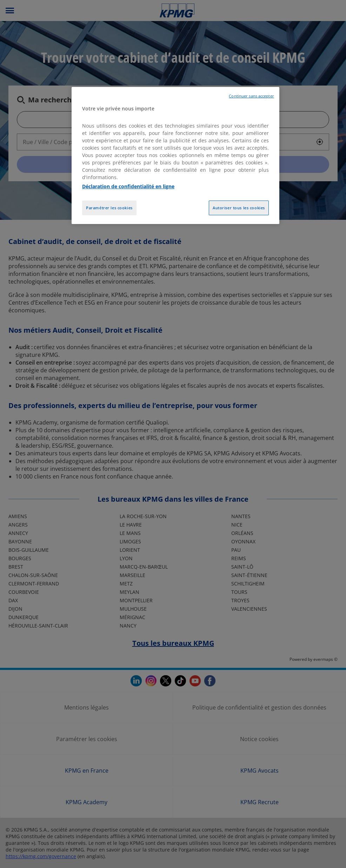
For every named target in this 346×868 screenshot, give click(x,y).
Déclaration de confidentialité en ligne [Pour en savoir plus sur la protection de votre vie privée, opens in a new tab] (128, 186)
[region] (175, 156)
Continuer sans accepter (251, 96)
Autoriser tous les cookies (239, 208)
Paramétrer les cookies (109, 208)
